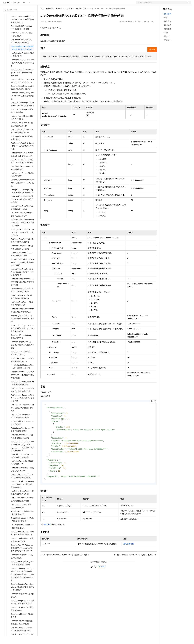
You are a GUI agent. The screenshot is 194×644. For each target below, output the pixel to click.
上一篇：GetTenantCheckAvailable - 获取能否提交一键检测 (65, 566)
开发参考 (59, 17)
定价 (54, 4)
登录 (187, 4)
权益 (48, 4)
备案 (166, 4)
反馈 (102, 578)
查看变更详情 (129, 555)
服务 (74, 4)
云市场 (61, 4)
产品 (32, 4)
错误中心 (48, 536)
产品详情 (138, 30)
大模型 (26, 4)
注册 (178, 4)
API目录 (78, 17)
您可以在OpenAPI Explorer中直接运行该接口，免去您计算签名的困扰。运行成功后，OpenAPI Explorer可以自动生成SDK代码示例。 (98, 64)
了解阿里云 (82, 4)
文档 (160, 4)
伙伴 (68, 4)
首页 (42, 17)
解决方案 (40, 4)
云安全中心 (17, 10)
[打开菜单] (4, 4)
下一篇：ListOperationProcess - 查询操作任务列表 (135, 566)
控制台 (172, 4)
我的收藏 (151, 30)
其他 (85, 17)
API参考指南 (69, 17)
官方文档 (6, 10)
